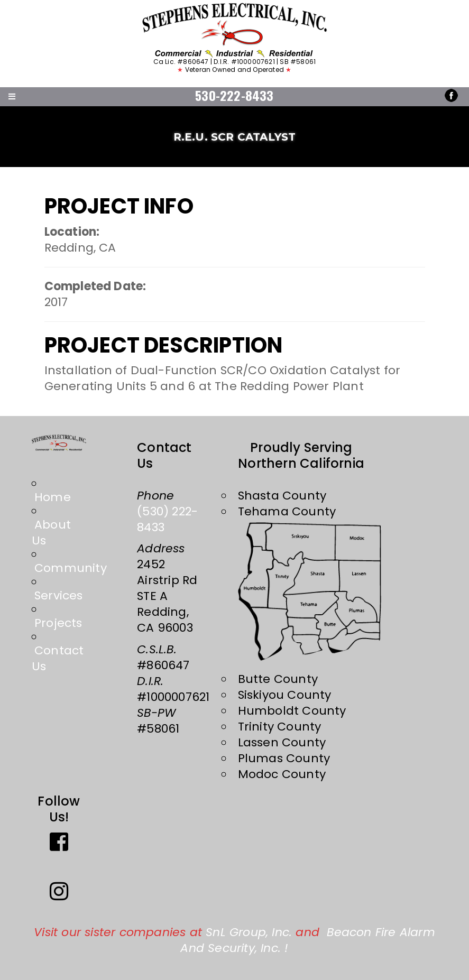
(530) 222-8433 (167, 519)
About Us (51, 533)
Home (53, 497)
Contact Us (58, 658)
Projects (58, 623)
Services (59, 595)
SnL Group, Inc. (249, 932)
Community (71, 568)
